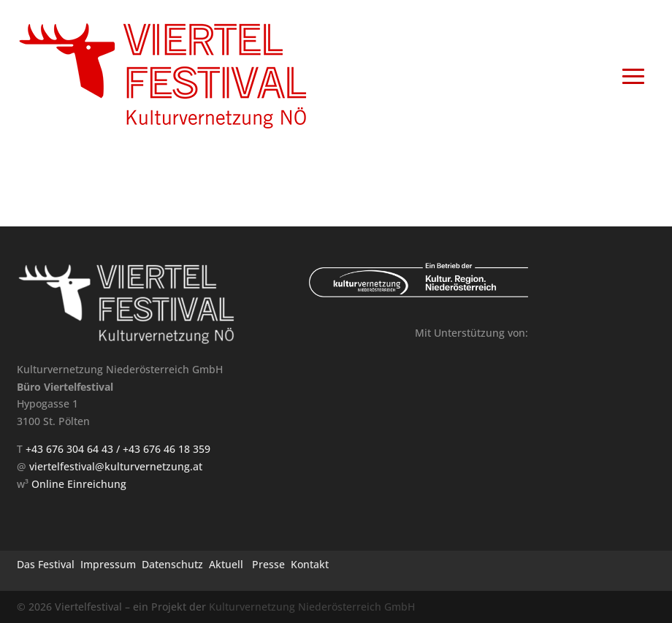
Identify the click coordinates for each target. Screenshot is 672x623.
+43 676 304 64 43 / (74, 449)
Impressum (108, 564)
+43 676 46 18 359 (167, 449)
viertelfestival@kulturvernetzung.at (116, 466)
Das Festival (46, 564)
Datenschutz (172, 564)
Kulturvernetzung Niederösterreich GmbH (312, 607)
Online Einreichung (79, 484)
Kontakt (310, 564)
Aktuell (226, 564)
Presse (268, 564)
